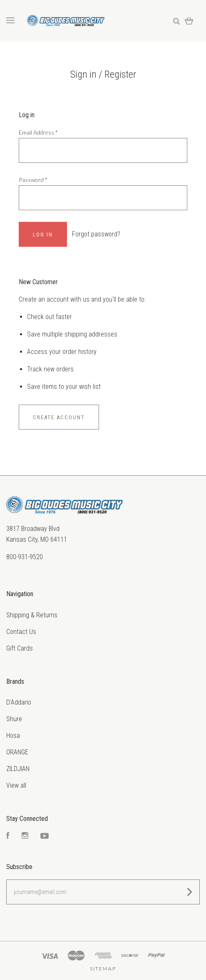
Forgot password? (96, 234)
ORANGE (17, 752)
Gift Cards (20, 648)
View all (16, 785)
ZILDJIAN (18, 769)
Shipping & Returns (32, 615)
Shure (14, 719)
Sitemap (103, 969)
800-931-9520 (25, 557)
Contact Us (21, 632)
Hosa (13, 736)
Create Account (59, 417)
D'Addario (19, 702)
